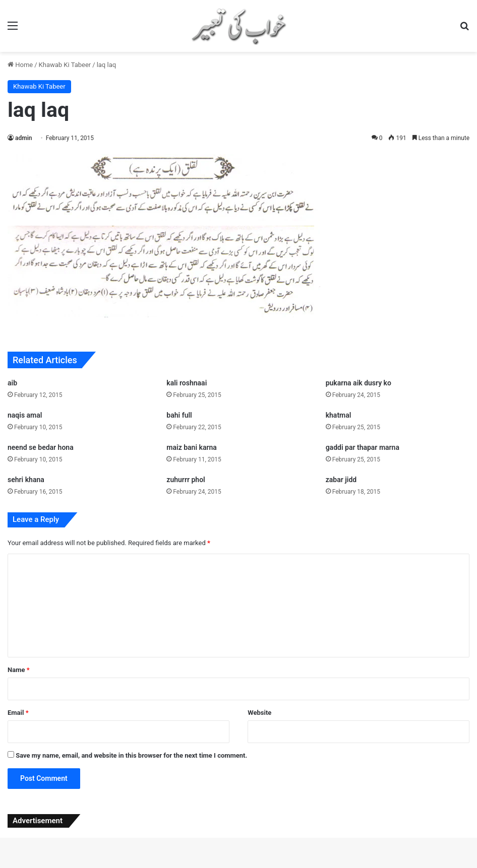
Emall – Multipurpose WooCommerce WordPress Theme (307, 866)
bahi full (179, 415)
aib (12, 383)
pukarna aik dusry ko (359, 383)
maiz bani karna (192, 447)
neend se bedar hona (41, 447)
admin (23, 138)
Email (18, 713)
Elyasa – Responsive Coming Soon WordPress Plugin (151, 866)
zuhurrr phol (186, 480)
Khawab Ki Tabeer (65, 65)
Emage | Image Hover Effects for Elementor (174, 866)
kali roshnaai (187, 383)
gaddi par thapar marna (363, 447)
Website (259, 713)
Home (20, 65)
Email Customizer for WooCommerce (195, 866)
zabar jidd (341, 480)
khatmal (339, 415)
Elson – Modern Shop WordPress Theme (128, 866)
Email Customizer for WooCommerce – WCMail (216, 866)
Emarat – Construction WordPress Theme (331, 866)
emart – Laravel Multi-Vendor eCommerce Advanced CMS (356, 866)
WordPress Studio (112, 866)
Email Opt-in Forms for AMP (235, 866)
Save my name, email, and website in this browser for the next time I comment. (131, 755)
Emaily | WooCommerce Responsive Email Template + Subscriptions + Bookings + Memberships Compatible (268, 866)
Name (19, 670)
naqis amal (25, 415)
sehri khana (26, 480)
